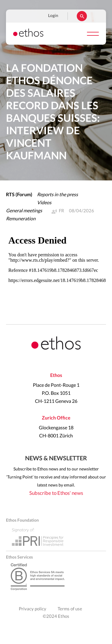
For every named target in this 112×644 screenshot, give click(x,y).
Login (53, 16)
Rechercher (82, 16)
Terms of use (70, 609)
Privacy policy (33, 609)
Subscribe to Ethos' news (56, 493)
